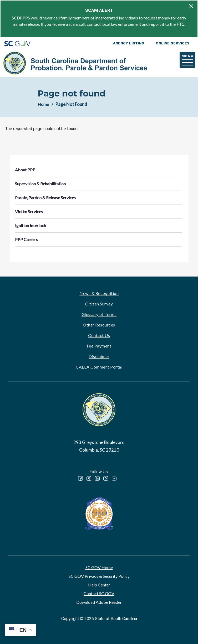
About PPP (25, 170)
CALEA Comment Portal (99, 367)
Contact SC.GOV (99, 593)
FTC (180, 24)
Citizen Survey (99, 304)
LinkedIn (97, 478)
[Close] (191, 6)
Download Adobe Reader (99, 602)
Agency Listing (129, 43)
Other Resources (99, 325)
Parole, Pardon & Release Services (45, 198)
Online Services (173, 43)
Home (43, 104)
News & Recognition (99, 293)
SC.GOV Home (99, 567)
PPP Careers (26, 239)
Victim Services (29, 211)
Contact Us (99, 335)
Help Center (99, 585)
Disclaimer (99, 356)
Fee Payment (99, 346)
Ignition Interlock (31, 225)
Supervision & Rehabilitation (40, 184)
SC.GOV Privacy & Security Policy (99, 576)
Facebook (80, 478)
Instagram (106, 478)
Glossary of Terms (99, 314)
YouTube (114, 478)
